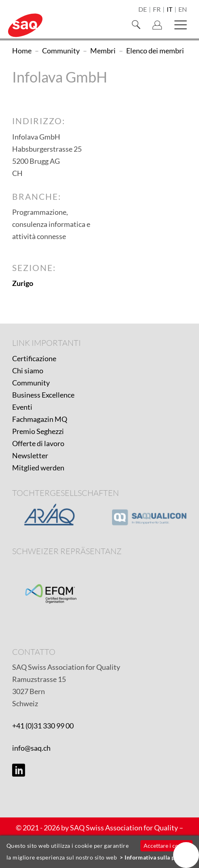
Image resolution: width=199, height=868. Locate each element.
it (169, 10)
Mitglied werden (38, 468)
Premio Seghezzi (38, 431)
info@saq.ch (31, 748)
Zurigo (23, 283)
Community (31, 383)
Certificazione (34, 358)
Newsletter (30, 455)
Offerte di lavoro (38, 443)
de (143, 10)
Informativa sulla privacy (158, 857)
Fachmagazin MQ (40, 419)
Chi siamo (28, 370)
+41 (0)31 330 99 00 (43, 726)
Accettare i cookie (166, 846)
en (183, 10)
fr (157, 10)
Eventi (22, 407)
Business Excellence (43, 395)
